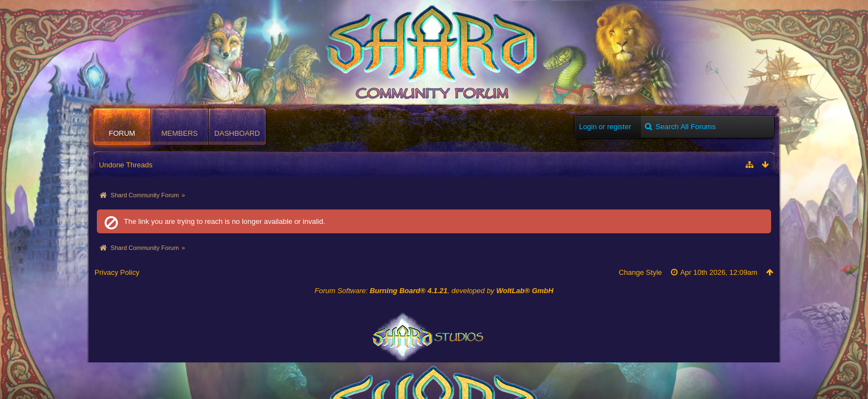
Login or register (605, 127)
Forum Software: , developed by (434, 291)
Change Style (640, 272)
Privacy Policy (117, 272)
